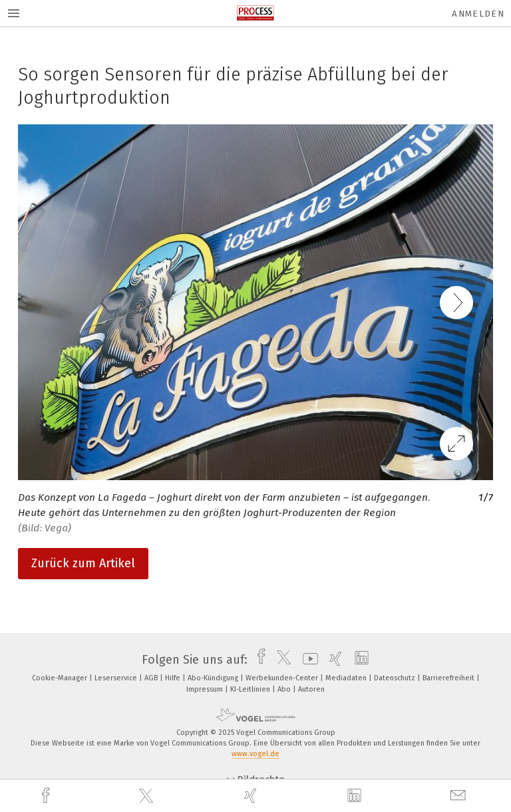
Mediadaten (347, 678)
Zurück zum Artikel (83, 563)
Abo (285, 689)
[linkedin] (356, 796)
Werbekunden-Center (283, 678)
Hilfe (174, 678)
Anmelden (478, 14)
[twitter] (148, 796)
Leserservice (117, 678)
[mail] (460, 796)
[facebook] (47, 796)
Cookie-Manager (61, 678)
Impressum (206, 689)
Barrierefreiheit (449, 678)
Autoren (311, 689)
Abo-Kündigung (214, 678)
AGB (152, 678)
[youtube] (307, 660)
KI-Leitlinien (251, 689)
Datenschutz (396, 678)
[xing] (252, 796)
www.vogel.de (255, 754)
